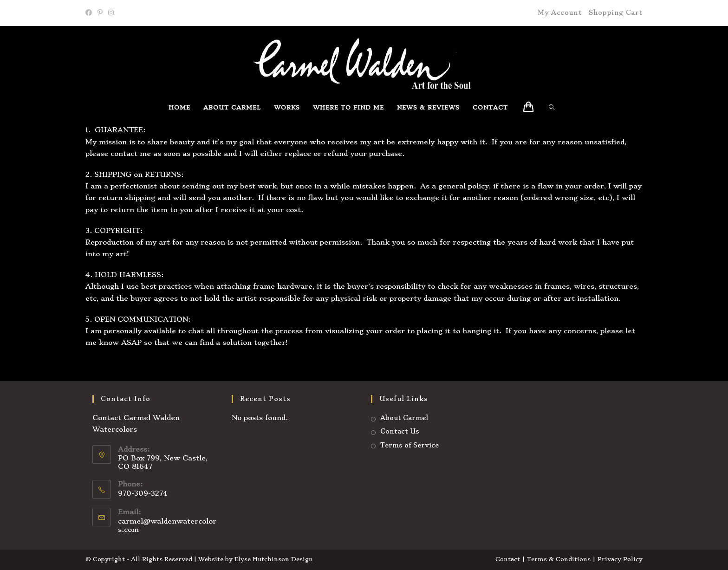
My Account (560, 13)
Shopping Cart (616, 13)
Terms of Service (409, 445)
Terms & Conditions (559, 559)
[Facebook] (90, 13)
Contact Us (400, 431)
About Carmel (404, 418)
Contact (508, 559)
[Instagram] (111, 13)
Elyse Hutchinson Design (274, 559)
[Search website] (554, 107)
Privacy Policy (620, 559)
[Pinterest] (100, 13)
